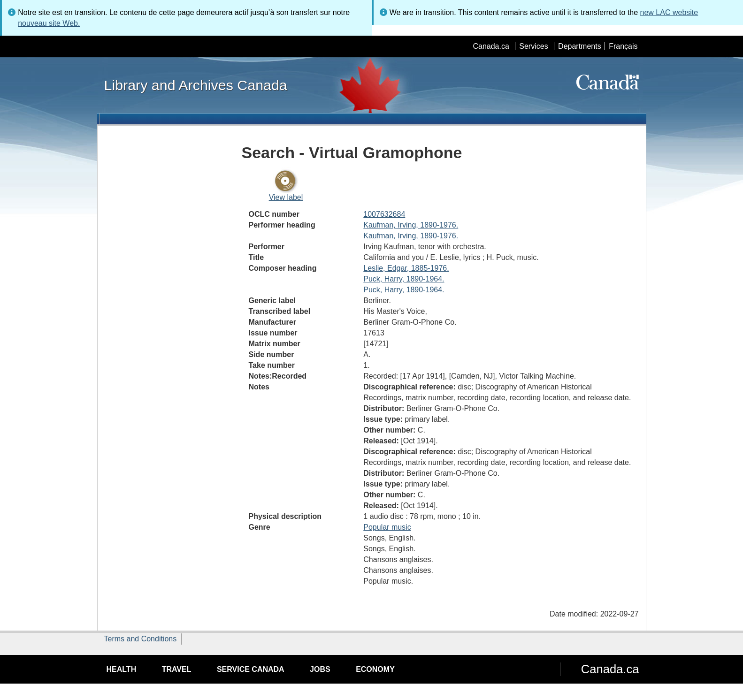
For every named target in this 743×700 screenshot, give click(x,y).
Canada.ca (491, 46)
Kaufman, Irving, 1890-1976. (411, 225)
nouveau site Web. (49, 23)
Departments (580, 46)
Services (533, 46)
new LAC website (669, 12)
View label (286, 197)
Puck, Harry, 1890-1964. (404, 279)
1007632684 (384, 214)
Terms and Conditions (141, 639)
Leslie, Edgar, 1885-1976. (406, 268)
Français (623, 46)
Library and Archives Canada (196, 85)
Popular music (387, 527)
